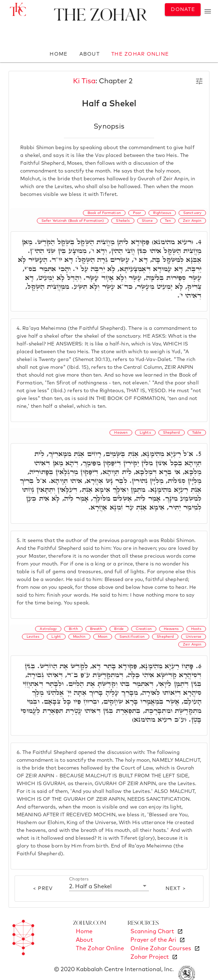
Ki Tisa (84, 81)
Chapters (79, 879)
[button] (109, 886)
